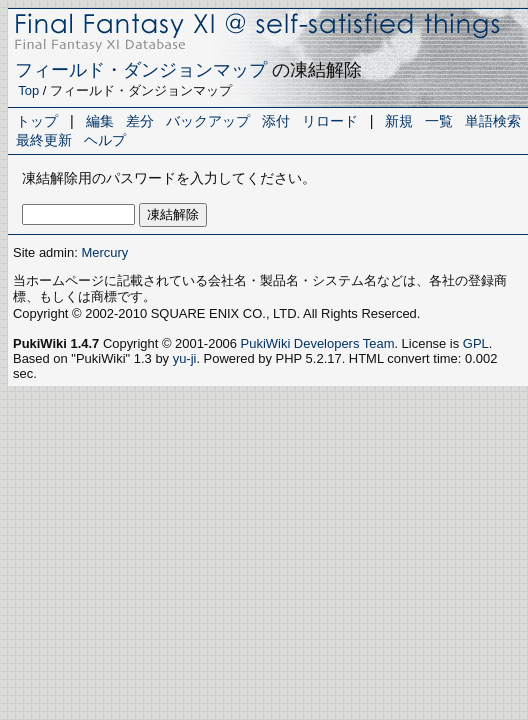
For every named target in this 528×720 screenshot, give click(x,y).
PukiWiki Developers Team (318, 343)
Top (28, 90)
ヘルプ (105, 140)
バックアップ (208, 121)
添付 (276, 121)
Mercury (104, 252)
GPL (476, 343)
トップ (37, 121)
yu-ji (185, 358)
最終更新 (44, 140)
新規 (399, 121)
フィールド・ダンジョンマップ (141, 70)
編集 (100, 121)
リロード (330, 121)
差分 (140, 121)
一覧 (439, 121)
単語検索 (493, 121)
